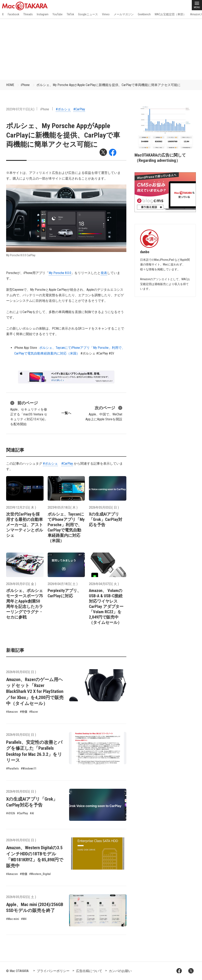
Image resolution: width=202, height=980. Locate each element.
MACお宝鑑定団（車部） (170, 14)
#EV (111, 353)
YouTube (58, 14)
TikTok (70, 14)
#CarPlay (79, 109)
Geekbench (144, 14)
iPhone (25, 85)
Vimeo (106, 14)
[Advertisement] (101, 49)
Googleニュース (88, 14)
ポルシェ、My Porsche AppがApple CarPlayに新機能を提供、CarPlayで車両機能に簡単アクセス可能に (108, 85)
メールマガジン (124, 14)
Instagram (43, 14)
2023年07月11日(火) (20, 109)
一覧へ (66, 413)
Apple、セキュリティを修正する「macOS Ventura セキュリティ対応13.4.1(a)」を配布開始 (29, 413)
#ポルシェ (63, 109)
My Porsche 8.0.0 (60, 273)
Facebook (13, 14)
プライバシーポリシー (53, 971)
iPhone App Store (26, 348)
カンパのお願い (120, 971)
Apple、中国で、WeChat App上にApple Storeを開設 (104, 413)
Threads (28, 14)
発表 (104, 273)
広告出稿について (89, 971)
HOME (10, 85)
